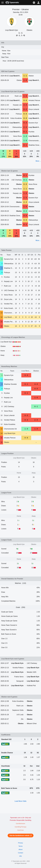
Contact (20, 853)
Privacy (20, 843)
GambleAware (20, 824)
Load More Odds (20, 801)
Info (20, 856)
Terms (20, 846)
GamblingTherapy (20, 827)
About (20, 849)
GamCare (21, 830)
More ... (38, 161)
